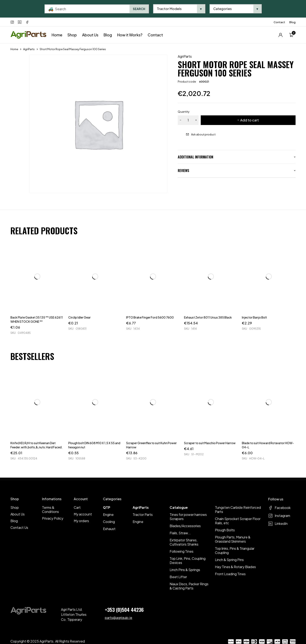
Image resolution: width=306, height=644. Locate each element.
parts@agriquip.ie (119, 618)
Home (14, 49)
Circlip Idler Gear (79, 317)
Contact (279, 22)
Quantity (184, 112)
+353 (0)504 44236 (124, 610)
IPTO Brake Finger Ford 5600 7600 (150, 317)
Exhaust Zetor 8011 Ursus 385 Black (208, 317)
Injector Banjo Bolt (254, 317)
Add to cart (249, 120)
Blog (292, 22)
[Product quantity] (188, 120)
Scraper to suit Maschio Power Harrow (210, 443)
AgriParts (29, 49)
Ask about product (203, 134)
